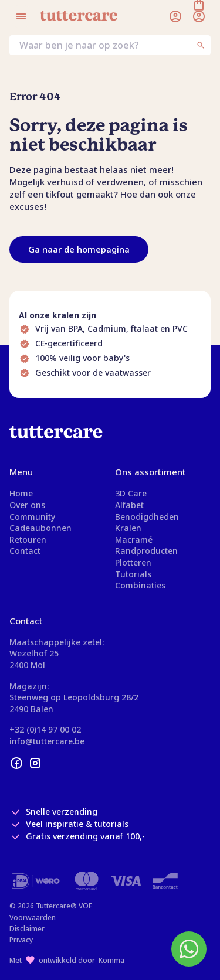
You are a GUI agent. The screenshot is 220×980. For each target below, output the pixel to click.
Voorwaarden (33, 918)
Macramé (134, 540)
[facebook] (16, 763)
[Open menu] (21, 16)
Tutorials (133, 574)
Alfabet (129, 505)
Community (32, 517)
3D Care (131, 493)
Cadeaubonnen (40, 528)
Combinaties (140, 585)
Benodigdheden (147, 517)
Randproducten (146, 551)
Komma (111, 960)
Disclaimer (27, 929)
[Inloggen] (175, 16)
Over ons (27, 505)
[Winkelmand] (199, 16)
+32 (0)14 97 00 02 (45, 729)
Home (21, 493)
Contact (25, 551)
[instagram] (35, 763)
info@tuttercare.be (47, 741)
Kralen (128, 528)
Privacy (21, 940)
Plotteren (133, 562)
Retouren (28, 540)
